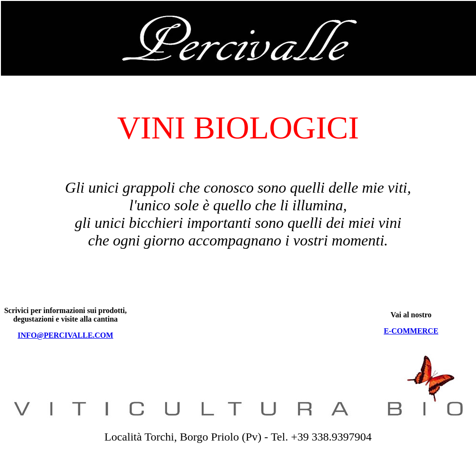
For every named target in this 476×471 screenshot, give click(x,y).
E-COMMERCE (411, 331)
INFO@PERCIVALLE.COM (65, 335)
